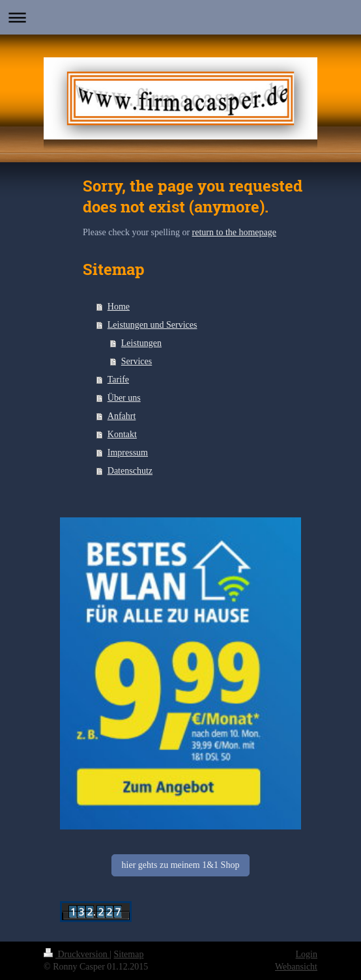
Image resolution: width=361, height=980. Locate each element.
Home (119, 307)
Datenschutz (130, 471)
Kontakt (122, 434)
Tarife (118, 380)
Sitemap (129, 954)
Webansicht (296, 967)
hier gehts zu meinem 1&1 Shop (181, 865)
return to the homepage (234, 232)
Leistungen (141, 343)
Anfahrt (122, 416)
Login (307, 954)
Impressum (128, 453)
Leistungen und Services (152, 325)
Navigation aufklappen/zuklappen (180, 17)
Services (137, 361)
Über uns (124, 398)
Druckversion (77, 954)
